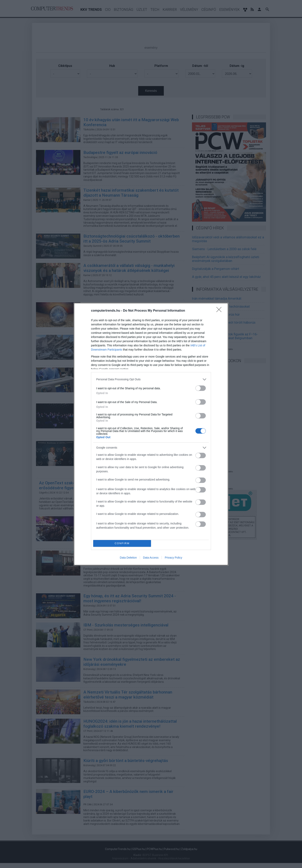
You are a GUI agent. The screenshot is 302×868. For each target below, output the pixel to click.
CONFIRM (122, 543)
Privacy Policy (173, 558)
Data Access (151, 558)
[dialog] (151, 434)
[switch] (201, 388)
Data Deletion (128, 558)
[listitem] (151, 379)
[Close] (220, 311)
